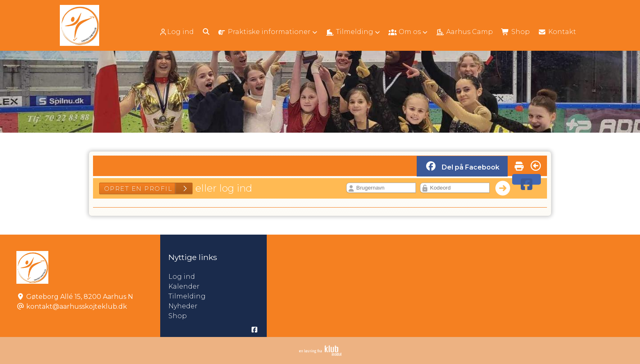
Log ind (176, 32)
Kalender (184, 286)
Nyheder (183, 306)
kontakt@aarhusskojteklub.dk (77, 306)
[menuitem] (177, 32)
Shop (178, 316)
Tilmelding (187, 296)
